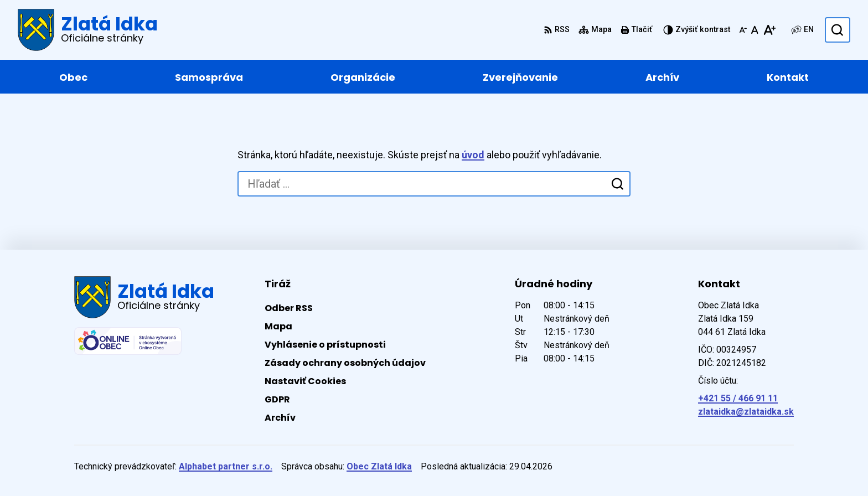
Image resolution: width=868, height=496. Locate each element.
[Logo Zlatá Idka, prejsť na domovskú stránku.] (88, 30)
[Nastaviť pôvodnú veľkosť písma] (755, 30)
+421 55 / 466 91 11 (738, 398)
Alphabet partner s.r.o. (226, 466)
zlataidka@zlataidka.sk (746, 412)
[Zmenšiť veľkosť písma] (743, 30)
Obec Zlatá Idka (379, 466)
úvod (473, 155)
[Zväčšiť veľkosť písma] (769, 30)
